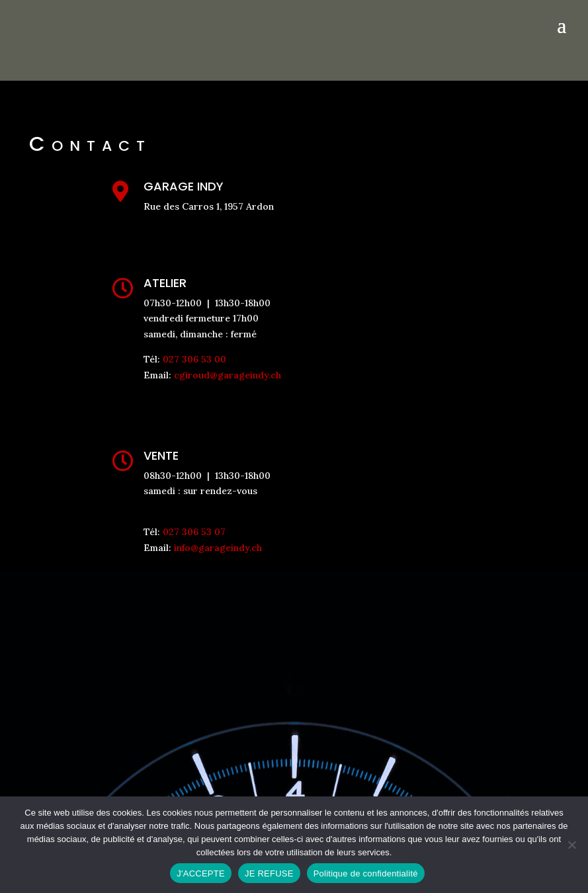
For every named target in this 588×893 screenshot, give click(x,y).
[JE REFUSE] (571, 845)
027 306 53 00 (194, 359)
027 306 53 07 (194, 532)
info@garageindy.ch (218, 548)
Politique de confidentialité (366, 873)
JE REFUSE (269, 873)
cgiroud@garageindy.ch (228, 375)
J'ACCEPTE (201, 873)
